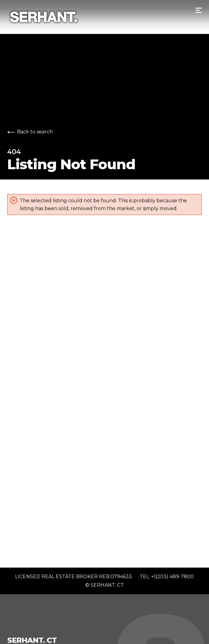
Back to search (30, 132)
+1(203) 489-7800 (173, 577)
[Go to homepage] (104, 17)
